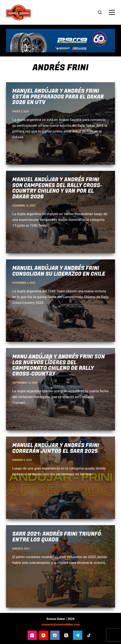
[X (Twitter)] (66, 635)
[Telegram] (78, 635)
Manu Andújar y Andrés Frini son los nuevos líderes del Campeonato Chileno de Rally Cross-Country (58, 365)
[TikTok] (89, 635)
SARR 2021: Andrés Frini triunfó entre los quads (57, 537)
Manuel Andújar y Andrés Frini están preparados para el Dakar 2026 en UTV (58, 97)
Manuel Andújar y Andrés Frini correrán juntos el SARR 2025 (56, 448)
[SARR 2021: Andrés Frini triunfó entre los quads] (60, 566)
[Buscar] (100, 12)
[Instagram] (32, 635)
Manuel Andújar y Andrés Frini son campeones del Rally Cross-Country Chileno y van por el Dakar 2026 (57, 188)
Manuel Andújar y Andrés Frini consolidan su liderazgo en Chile (59, 271)
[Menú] (112, 12)
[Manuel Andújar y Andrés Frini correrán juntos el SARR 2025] (60, 478)
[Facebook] (55, 635)
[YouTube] (44, 635)
